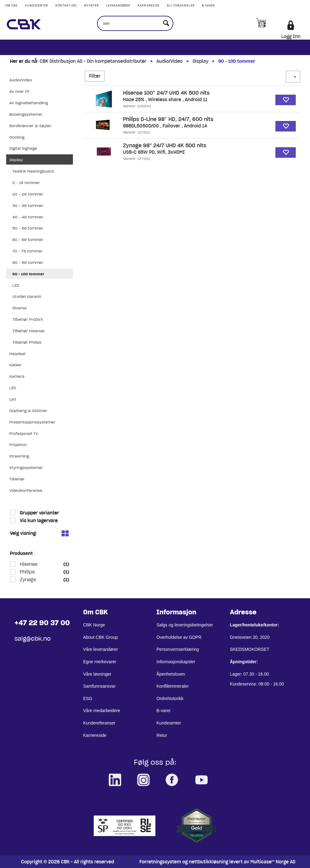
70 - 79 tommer (28, 251)
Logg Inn (291, 37)
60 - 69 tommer (28, 240)
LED (16, 285)
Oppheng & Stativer (28, 411)
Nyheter (91, 5)
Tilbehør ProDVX (28, 319)
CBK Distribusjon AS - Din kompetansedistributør (93, 61)
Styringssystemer (26, 468)
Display (200, 61)
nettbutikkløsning (208, 862)
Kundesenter (36, 5)
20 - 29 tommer (28, 194)
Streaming (19, 456)
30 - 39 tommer (28, 206)
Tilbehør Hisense (28, 331)
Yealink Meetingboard (33, 171)
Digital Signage (23, 148)
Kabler (15, 365)
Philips (27, 572)
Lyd (13, 399)
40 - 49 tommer (28, 217)
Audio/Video (170, 61)
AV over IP (19, 91)
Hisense (28, 564)
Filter (95, 76)
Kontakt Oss (66, 5)
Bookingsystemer (26, 114)
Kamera (17, 376)
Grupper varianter (39, 513)
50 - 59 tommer (28, 228)
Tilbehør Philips (27, 342)
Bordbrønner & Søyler (30, 126)
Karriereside (149, 5)
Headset (17, 354)
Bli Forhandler (180, 5)
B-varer (208, 5)
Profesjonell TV (24, 434)
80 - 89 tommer (28, 262)
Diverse (19, 308)
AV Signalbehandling (29, 103)
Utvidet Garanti (27, 296)
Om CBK (12, 5)
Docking (17, 137)
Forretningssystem (160, 862)
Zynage (27, 580)
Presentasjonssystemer (32, 422)
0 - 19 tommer (26, 183)
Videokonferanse (26, 490)
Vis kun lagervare (38, 521)
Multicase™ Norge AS (273, 862)
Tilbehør (17, 479)
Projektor (18, 445)
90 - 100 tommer (237, 61)
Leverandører (118, 5)
